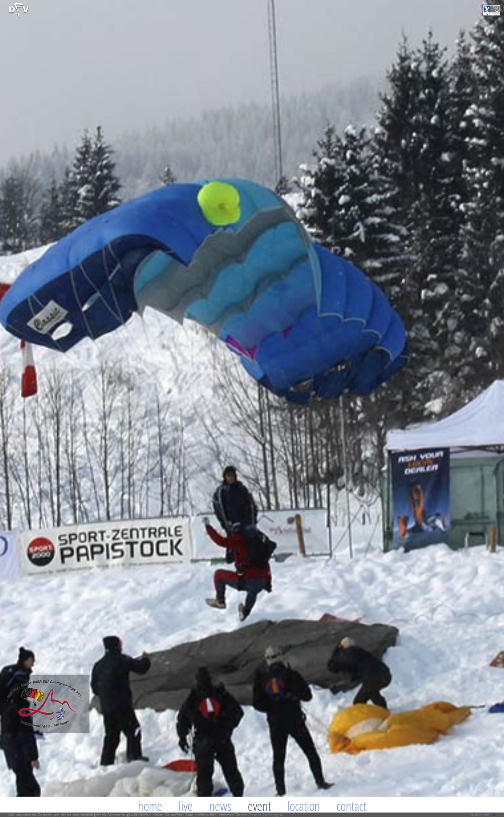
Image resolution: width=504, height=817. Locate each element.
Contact (351, 806)
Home (150, 806)
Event (259, 806)
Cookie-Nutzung (263, 815)
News (220, 806)
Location (304, 806)
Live (186, 806)
